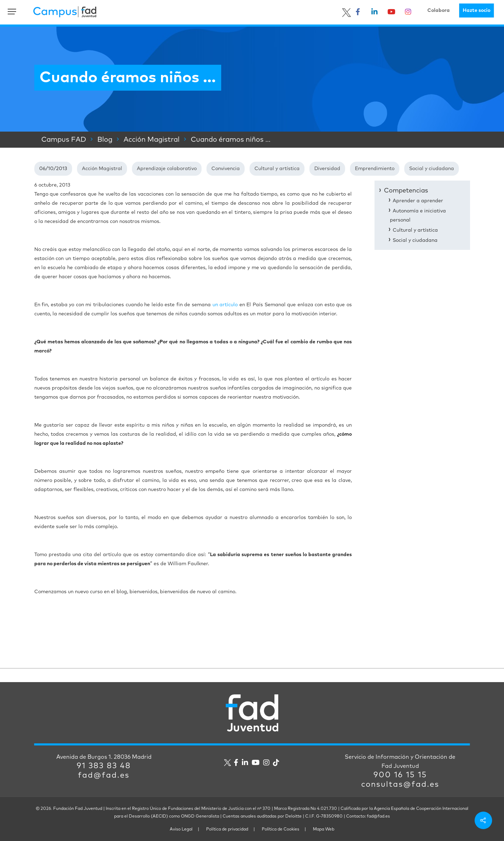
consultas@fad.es (400, 785)
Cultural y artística (277, 169)
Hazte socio (477, 10)
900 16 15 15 (400, 775)
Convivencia (226, 169)
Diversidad (327, 169)
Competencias (406, 191)
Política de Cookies (281, 829)
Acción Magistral (102, 169)
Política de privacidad (227, 829)
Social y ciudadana (432, 169)
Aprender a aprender (418, 201)
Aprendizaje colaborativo (167, 169)
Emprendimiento (375, 169)
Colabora (439, 10)
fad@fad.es (104, 776)
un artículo (225, 305)
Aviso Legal (181, 829)
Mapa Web (324, 829)
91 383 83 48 (104, 766)
